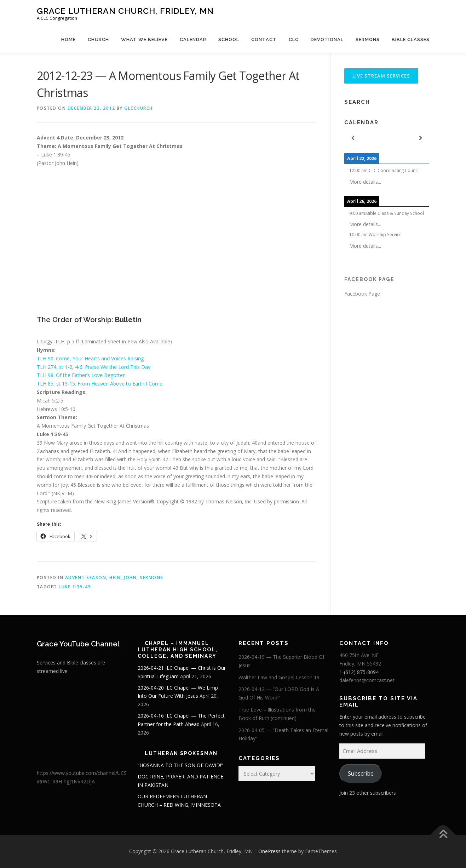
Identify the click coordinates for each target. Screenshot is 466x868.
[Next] (421, 138)
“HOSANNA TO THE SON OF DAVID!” (180, 765)
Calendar (193, 39)
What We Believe (144, 39)
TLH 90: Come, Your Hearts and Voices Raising (90, 358)
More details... (365, 182)
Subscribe (361, 773)
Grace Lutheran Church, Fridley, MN (125, 11)
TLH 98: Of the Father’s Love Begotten (81, 375)
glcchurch (139, 108)
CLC (294, 39)
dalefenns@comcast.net (367, 680)
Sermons (368, 39)
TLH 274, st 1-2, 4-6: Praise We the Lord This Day (94, 367)
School (229, 39)
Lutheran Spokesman (181, 753)
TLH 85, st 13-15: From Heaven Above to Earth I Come (100, 384)
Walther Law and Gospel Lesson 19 (279, 677)
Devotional (327, 39)
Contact (264, 39)
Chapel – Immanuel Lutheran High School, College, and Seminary (178, 650)
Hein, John (123, 578)
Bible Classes (411, 39)
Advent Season (86, 578)
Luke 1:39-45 (75, 587)
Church (98, 39)
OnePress (269, 851)
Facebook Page (369, 279)
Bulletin (128, 320)
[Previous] (353, 138)
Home (68, 39)
